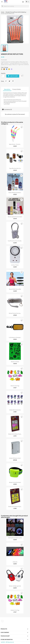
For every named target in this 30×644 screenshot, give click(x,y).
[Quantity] (3, 76)
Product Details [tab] (17, 89)
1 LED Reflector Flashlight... (15, 337)
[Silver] (2, 70)
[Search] (15, 6)
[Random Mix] (12, 70)
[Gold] (9, 70)
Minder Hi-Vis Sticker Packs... (15, 434)
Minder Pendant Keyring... (15, 313)
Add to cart (13, 76)
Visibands (15, 562)
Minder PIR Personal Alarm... (15, 193)
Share (6, 81)
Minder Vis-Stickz (15, 362)
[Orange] (4, 70)
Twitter (2, 621)
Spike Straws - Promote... (15, 144)
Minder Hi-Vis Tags (15, 386)
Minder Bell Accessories (15, 410)
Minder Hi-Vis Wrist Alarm (15, 482)
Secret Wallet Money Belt (15, 289)
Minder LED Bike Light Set (15, 586)
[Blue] (7, 70)
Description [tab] (7, 89)
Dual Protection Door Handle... (15, 241)
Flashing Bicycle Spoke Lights (15, 538)
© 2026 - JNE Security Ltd (7, 642)
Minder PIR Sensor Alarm (15, 458)
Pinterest (13, 81)
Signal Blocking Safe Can (15, 168)
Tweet (9, 81)
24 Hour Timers (15, 265)
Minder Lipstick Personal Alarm (15, 217)
